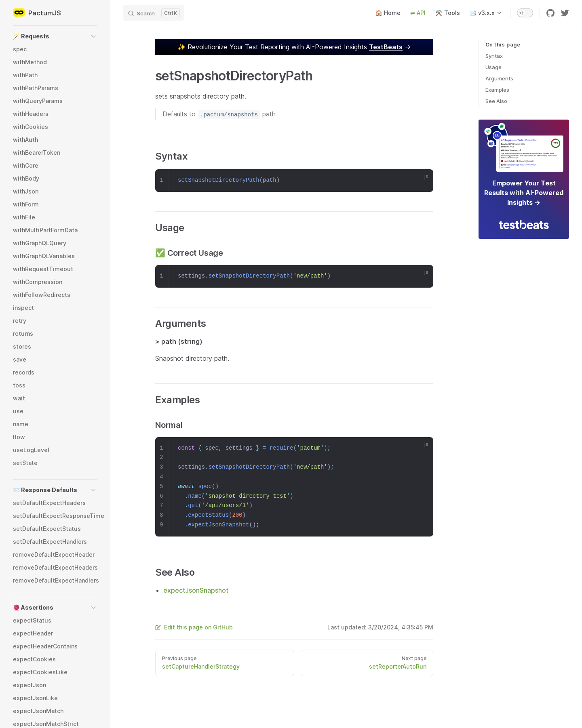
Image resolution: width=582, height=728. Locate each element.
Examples (497, 90)
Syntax (494, 56)
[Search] (154, 13)
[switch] (525, 13)
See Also (496, 101)
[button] (55, 36)
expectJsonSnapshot (196, 590)
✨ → (294, 47)
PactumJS (37, 13)
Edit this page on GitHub (194, 627)
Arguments (499, 78)
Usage (493, 67)
